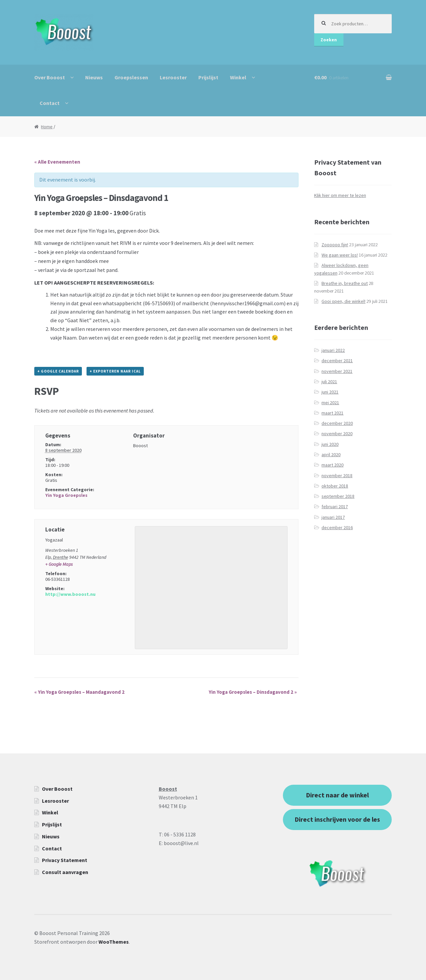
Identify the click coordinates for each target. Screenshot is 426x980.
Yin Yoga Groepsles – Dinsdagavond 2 (253, 692)
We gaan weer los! (340, 255)
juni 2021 (330, 392)
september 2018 (338, 496)
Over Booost (50, 77)
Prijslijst (208, 77)
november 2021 (337, 371)
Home (47, 127)
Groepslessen (131, 77)
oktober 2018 (335, 486)
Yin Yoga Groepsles (66, 495)
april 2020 (331, 455)
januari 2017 (333, 517)
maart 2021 (332, 413)
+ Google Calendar (58, 371)
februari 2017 (335, 506)
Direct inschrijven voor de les (337, 819)
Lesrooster (173, 77)
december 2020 (337, 423)
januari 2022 (333, 350)
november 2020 (337, 434)
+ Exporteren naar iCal (115, 371)
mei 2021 (330, 403)
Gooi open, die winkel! (343, 301)
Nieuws (94, 77)
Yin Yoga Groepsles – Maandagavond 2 (79, 692)
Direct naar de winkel (337, 795)
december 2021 (337, 361)
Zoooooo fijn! (335, 245)
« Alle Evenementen (57, 162)
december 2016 (337, 527)
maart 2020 (332, 465)
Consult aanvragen (65, 872)
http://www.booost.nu (70, 594)
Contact (50, 103)
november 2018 (337, 476)
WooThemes (114, 942)
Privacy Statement (65, 860)
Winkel (238, 77)
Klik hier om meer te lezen (340, 195)
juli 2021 (329, 382)
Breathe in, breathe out (345, 283)
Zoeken (329, 40)
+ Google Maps (59, 564)
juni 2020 (330, 444)
